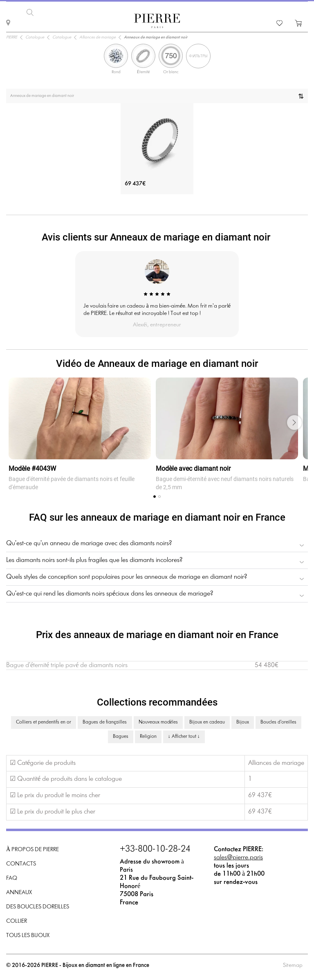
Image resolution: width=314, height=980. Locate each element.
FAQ (12, 877)
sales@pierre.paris (238, 856)
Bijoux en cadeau (207, 721)
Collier (17, 920)
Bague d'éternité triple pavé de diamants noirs (67, 664)
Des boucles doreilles (38, 906)
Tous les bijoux (28, 934)
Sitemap (293, 964)
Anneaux (19, 891)
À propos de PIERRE (33, 849)
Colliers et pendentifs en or (44, 721)
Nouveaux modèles (158, 721)
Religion (148, 735)
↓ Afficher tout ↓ (184, 735)
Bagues (121, 735)
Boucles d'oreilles (278, 721)
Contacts (21, 863)
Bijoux (243, 721)
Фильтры (198, 55)
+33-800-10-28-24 (155, 848)
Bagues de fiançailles (105, 721)
